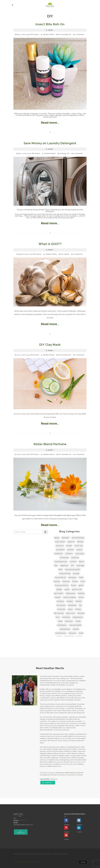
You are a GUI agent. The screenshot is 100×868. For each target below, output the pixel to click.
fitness (75, 581)
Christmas (64, 558)
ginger (59, 589)
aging (57, 538)
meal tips (69, 621)
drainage (80, 565)
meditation (62, 625)
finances (66, 581)
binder (69, 546)
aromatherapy (78, 538)
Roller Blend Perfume (50, 444)
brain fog (79, 546)
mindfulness (61, 633)
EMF (61, 569)
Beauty (80, 542)
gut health (59, 593)
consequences (61, 562)
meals (78, 621)
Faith (81, 577)
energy (76, 573)
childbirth (59, 554)
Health (67, 254)
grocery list (77, 589)
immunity (61, 609)
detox (81, 562)
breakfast (60, 550)
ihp (80, 605)
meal (60, 621)
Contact (48, 783)
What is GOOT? (50, 244)
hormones (61, 605)
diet (56, 565)
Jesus (70, 609)
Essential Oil (66, 35)
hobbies (60, 601)
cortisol (73, 562)
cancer (79, 550)
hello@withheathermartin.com (23, 825)
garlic (81, 585)
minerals (72, 633)
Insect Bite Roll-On (50, 24)
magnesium (78, 617)
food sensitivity (62, 585)
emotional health (73, 569)
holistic (79, 601)
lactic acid (70, 613)
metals (76, 629)
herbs (81, 597)
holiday (70, 601)
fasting (57, 581)
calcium (70, 550)
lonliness (66, 617)
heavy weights (70, 597)
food (83, 581)
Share (50, 30)
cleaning (63, 153)
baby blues (60, 542)
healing (81, 593)
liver (58, 617)
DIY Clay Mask (50, 345)
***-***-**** (22, 820)
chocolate (80, 554)
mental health (75, 625)
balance (71, 542)
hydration (72, 605)
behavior (60, 546)
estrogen (72, 577)
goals (67, 589)
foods (74, 585)
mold (81, 633)
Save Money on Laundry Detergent (50, 143)
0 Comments (79, 35)
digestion (64, 565)
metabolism (65, 629)
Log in (83, 862)
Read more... (50, 123)
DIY (59, 35)
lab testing (59, 613)
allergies (65, 538)
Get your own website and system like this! (27, 862)
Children (69, 554)
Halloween (70, 593)
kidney (78, 609)
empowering (65, 573)
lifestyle (81, 613)
